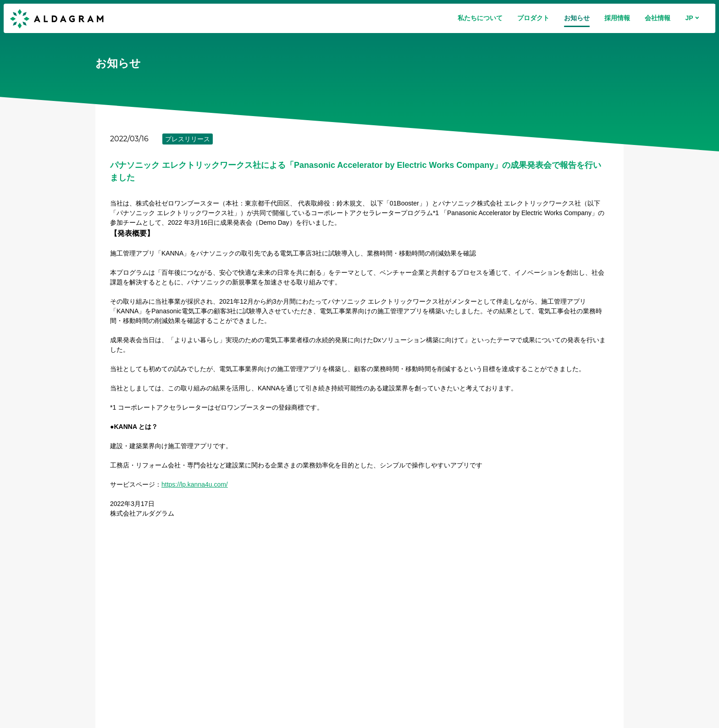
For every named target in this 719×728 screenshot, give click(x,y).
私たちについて (480, 18)
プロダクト (533, 18)
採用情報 (617, 18)
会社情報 (658, 18)
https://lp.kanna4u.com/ (195, 484)
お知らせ (577, 18)
